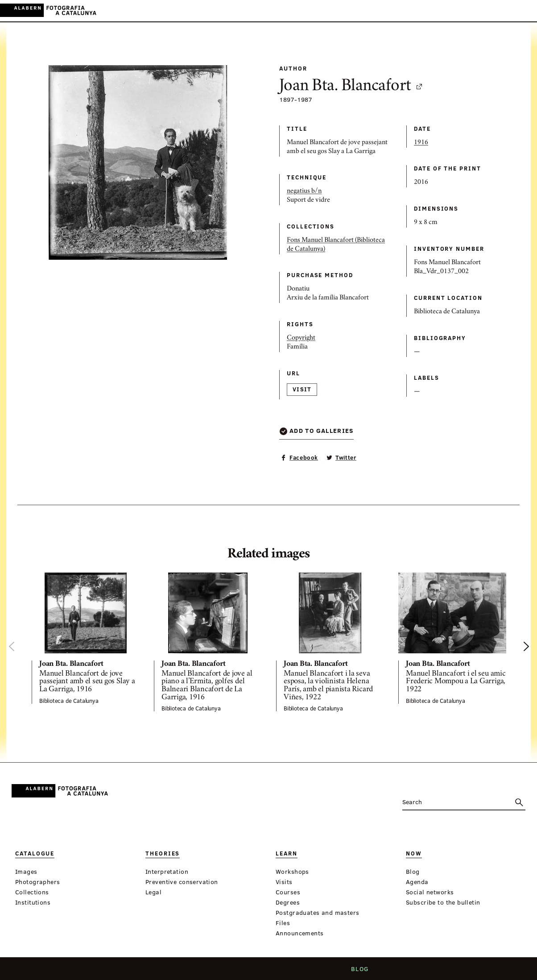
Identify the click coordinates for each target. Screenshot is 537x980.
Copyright (301, 338)
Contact (273, 972)
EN (511, 10)
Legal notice (317, 972)
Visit (302, 389)
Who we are (192, 972)
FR (523, 10)
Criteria (235, 972)
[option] (86, 638)
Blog (356, 972)
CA (487, 10)
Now (282, 11)
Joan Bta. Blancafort (351, 87)
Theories (227, 11)
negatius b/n (304, 191)
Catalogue (187, 11)
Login (467, 10)
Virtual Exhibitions (332, 11)
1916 (421, 143)
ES (499, 10)
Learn (259, 11)
